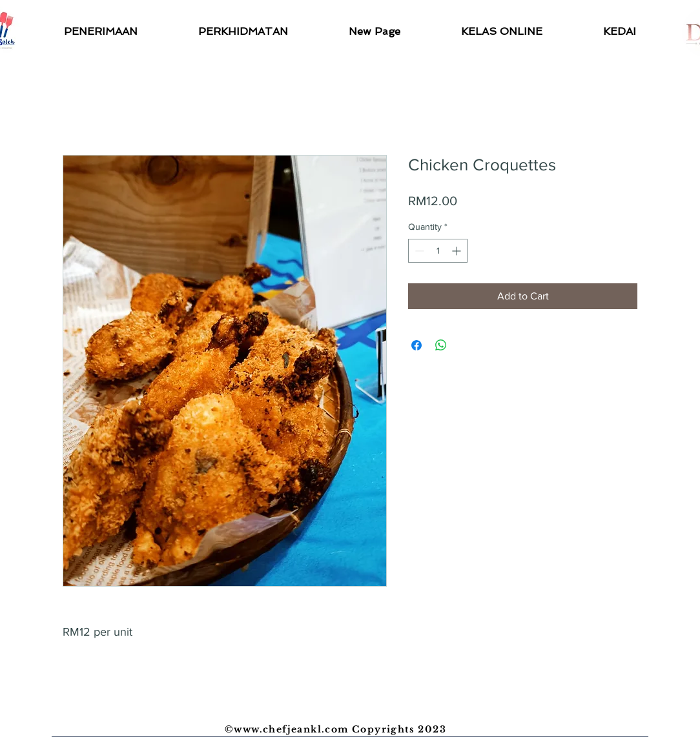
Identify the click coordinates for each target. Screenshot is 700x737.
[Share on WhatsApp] (441, 345)
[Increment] (458, 251)
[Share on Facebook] (417, 345)
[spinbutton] (438, 251)
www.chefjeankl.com (291, 729)
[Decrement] (418, 251)
